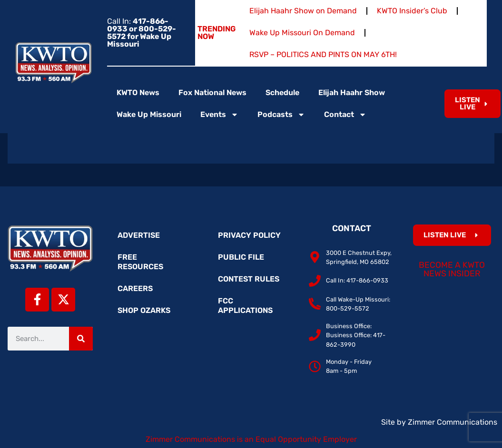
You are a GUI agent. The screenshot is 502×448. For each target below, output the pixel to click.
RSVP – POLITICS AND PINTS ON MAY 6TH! (323, 54)
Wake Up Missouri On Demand (302, 33)
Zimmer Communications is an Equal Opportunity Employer (251, 439)
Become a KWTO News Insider (452, 269)
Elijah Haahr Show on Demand (303, 11)
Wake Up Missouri (149, 114)
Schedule (282, 93)
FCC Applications (245, 306)
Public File (241, 257)
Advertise (139, 235)
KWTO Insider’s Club (412, 11)
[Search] (81, 339)
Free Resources (140, 262)
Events (219, 115)
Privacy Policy (249, 235)
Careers (135, 288)
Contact (345, 115)
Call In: (142, 33)
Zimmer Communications (453, 422)
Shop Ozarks (144, 310)
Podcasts (281, 115)
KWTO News (138, 93)
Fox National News (212, 93)
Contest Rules (249, 279)
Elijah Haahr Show (352, 93)
